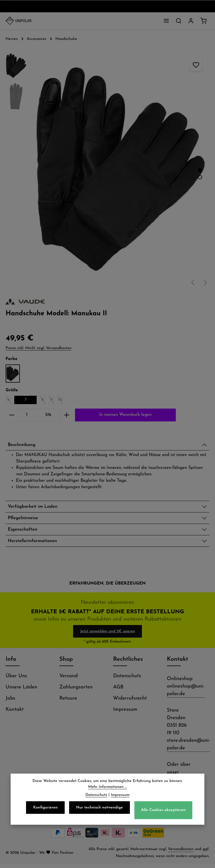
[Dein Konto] (191, 21)
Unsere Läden (21, 692)
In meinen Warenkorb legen (125, 415)
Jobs (10, 703)
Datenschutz (127, 680)
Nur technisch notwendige (100, 808)
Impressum (125, 714)
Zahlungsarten (76, 692)
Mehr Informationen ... (107, 787)
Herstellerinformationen (36, 545)
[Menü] (166, 21)
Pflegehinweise (25, 520)
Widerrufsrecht (130, 703)
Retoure (68, 703)
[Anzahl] (27, 415)
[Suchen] (179, 21)
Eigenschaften (24, 533)
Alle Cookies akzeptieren (163, 810)
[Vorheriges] (193, 283)
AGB (118, 692)
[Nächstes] (205, 283)
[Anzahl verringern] (12, 415)
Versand (69, 680)
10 (61, 401)
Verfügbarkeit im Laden (36, 508)
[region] (107, 169)
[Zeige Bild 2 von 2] (200, 177)
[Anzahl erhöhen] (67, 415)
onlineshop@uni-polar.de (186, 695)
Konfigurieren (45, 808)
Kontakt (15, 714)
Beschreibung (23, 446)
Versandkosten (181, 854)
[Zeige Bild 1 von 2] (200, 170)
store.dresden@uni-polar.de (189, 749)
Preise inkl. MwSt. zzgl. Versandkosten (38, 348)
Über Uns (16, 680)
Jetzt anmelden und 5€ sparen (108, 636)
